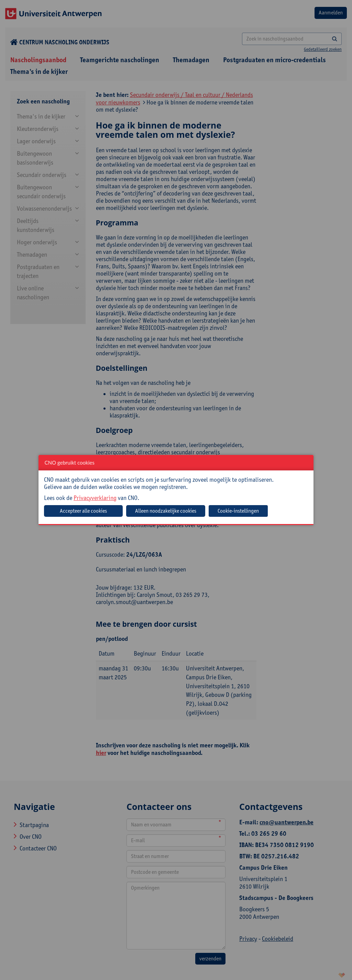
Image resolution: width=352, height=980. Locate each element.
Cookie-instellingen (238, 511)
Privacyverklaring (95, 498)
